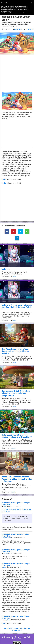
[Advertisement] (17, 73)
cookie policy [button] (8, 11)
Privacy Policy (26, 637)
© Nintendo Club (8, 637)
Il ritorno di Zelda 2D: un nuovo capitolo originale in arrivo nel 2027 (17, 436)
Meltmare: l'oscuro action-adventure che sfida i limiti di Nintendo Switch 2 (17, 307)
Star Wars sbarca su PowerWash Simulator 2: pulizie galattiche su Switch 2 (16, 351)
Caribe (14, 276)
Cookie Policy (17, 639)
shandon (6, 553)
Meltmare (6, 269)
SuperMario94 (7, 538)
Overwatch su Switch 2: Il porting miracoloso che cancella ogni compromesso (16, 393)
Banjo (5, 506)
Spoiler (4, 179)
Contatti (18, 637)
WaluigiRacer (7, 620)
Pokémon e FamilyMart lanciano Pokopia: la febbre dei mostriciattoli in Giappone (17, 479)
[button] (32, 3)
